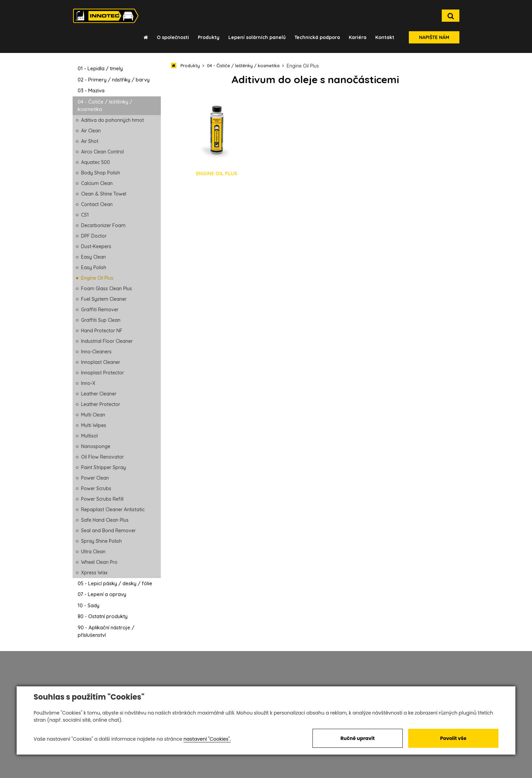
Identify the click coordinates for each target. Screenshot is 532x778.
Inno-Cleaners (96, 352)
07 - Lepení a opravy (102, 594)
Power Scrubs (96, 488)
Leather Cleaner (99, 394)
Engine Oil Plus (97, 278)
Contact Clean (97, 204)
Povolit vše (453, 738)
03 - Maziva (91, 90)
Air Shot (90, 141)
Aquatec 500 (96, 162)
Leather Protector (101, 404)
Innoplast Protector (102, 373)
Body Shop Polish (101, 173)
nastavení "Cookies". (207, 739)
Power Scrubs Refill (102, 499)
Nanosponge (96, 446)
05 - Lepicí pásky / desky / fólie (115, 583)
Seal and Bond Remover (108, 531)
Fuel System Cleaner (104, 299)
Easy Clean (93, 257)
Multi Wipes (94, 425)
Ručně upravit (357, 738)
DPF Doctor (94, 236)
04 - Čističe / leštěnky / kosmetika (105, 106)
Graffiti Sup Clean (101, 320)
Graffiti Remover (100, 310)
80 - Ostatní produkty (103, 616)
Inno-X (88, 383)
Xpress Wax (94, 573)
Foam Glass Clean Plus (107, 289)
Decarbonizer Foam (103, 225)
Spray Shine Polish (101, 541)
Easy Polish (94, 267)
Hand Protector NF (102, 331)
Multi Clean (93, 415)
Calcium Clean (97, 183)
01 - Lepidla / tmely (100, 68)
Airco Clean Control (102, 152)
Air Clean (91, 131)
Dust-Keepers (96, 246)
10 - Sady (89, 605)
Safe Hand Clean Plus (105, 520)
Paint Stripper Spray (103, 467)
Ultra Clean (93, 552)
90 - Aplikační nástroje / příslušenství (106, 631)
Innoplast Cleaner (101, 362)
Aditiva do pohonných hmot (112, 120)
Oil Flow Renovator (102, 457)
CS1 (85, 215)
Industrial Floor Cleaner (107, 341)
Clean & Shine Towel (104, 194)
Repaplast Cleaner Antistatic (113, 510)
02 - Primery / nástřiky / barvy (114, 80)
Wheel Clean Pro (99, 562)
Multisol (89, 436)
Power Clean (95, 478)
